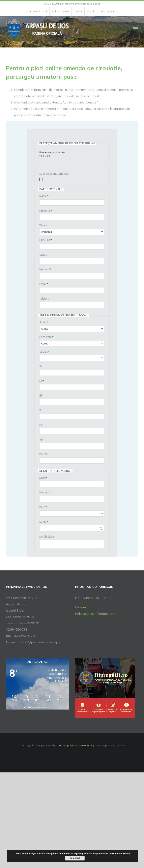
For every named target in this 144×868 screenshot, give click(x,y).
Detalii (126, 854)
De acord (75, 858)
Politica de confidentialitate (95, 614)
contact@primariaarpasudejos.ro (81, 4)
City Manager (85, 745)
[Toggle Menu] (136, 29)
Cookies (81, 607)
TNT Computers (66, 745)
